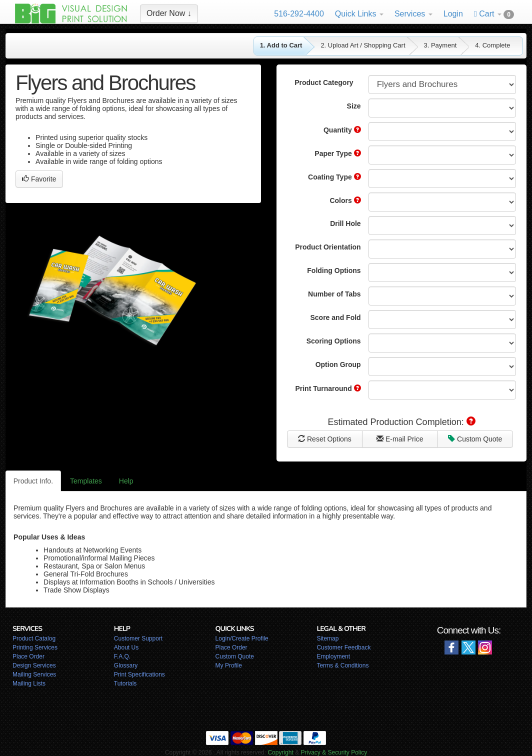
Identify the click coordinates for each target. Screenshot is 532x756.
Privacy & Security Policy (334, 752)
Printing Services (35, 647)
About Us (126, 647)
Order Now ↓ (169, 13)
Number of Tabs (334, 294)
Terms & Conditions (342, 665)
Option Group (338, 364)
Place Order (28, 656)
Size (354, 106)
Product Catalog (34, 638)
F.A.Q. (122, 656)
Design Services (34, 665)
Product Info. (33, 481)
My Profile (229, 665)
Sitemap (327, 638)
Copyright (280, 752)
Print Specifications (139, 674)
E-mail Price (400, 439)
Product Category (324, 82)
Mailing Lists (29, 683)
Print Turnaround (328, 388)
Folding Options (334, 270)
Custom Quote (475, 439)
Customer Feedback (343, 647)
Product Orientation (328, 247)
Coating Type (334, 177)
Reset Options (325, 439)
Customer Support (138, 638)
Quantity (342, 130)
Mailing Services (34, 674)
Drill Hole (345, 223)
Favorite (39, 179)
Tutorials (125, 683)
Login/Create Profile (242, 638)
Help (126, 481)
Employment (333, 656)
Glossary (126, 665)
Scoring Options (334, 341)
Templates (86, 481)
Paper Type (337, 153)
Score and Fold (336, 317)
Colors (345, 200)
